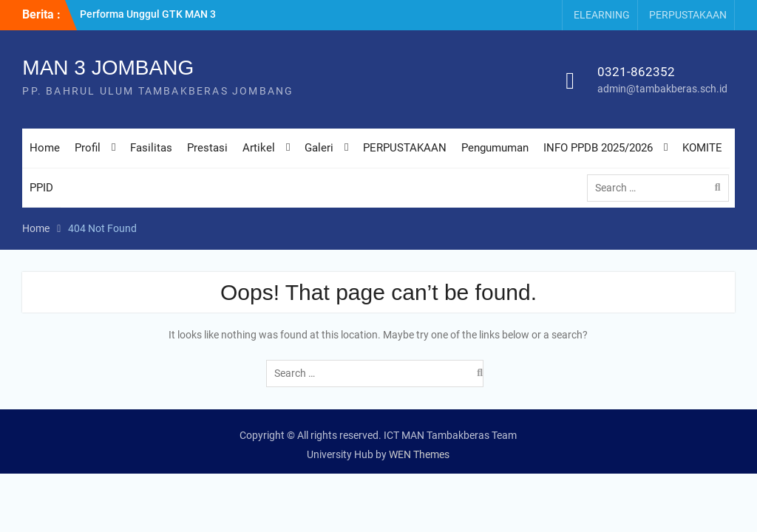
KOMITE (702, 148)
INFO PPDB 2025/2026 (598, 148)
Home (45, 148)
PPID (41, 188)
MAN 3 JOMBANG (108, 68)
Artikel (259, 148)
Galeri (319, 148)
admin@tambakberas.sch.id (662, 89)
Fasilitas (151, 148)
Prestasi (207, 148)
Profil (88, 148)
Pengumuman (495, 148)
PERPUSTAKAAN (688, 15)
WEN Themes (419, 454)
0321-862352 (636, 72)
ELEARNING (602, 15)
